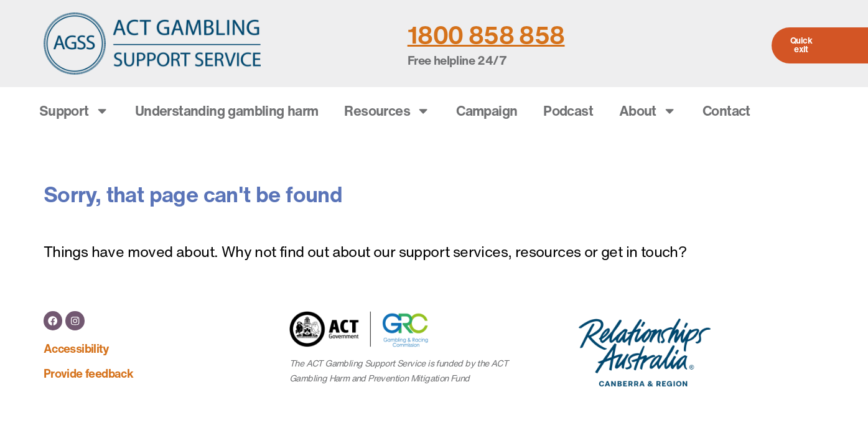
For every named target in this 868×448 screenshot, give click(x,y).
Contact (726, 110)
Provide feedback (88, 372)
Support (74, 111)
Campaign (487, 110)
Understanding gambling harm (227, 110)
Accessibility (76, 347)
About (648, 111)
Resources (387, 111)
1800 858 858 (486, 35)
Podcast (568, 110)
